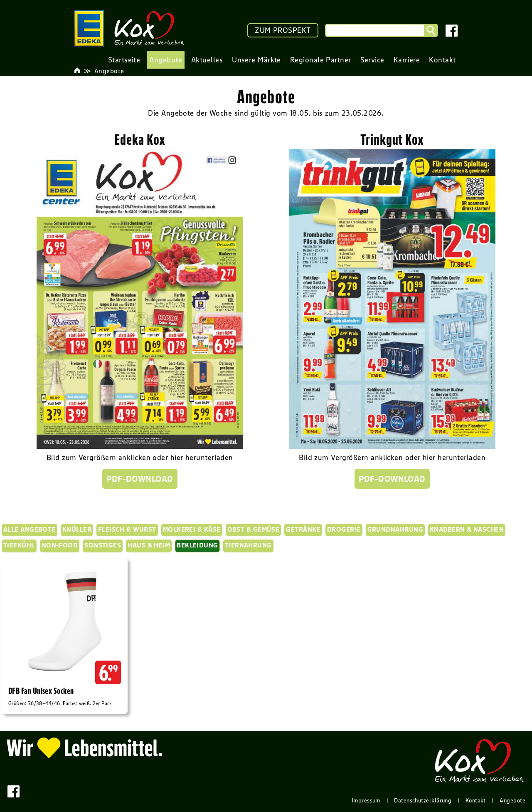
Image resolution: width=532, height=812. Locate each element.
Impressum (366, 800)
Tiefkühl (19, 545)
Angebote (109, 71)
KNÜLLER (77, 529)
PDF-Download (140, 479)
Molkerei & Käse (192, 529)
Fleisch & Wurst (127, 529)
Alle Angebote (30, 529)
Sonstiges (103, 545)
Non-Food (60, 545)
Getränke (303, 529)
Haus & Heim (149, 545)
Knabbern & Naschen (467, 529)
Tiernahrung (248, 545)
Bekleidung (197, 545)
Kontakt (476, 800)
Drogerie (344, 529)
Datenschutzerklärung (423, 800)
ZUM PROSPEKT (283, 30)
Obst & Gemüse (254, 529)
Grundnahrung (395, 529)
